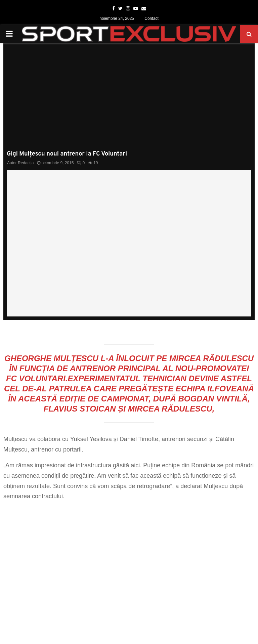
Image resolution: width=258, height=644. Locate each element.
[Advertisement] (129, 100)
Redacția (26, 163)
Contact (151, 18)
